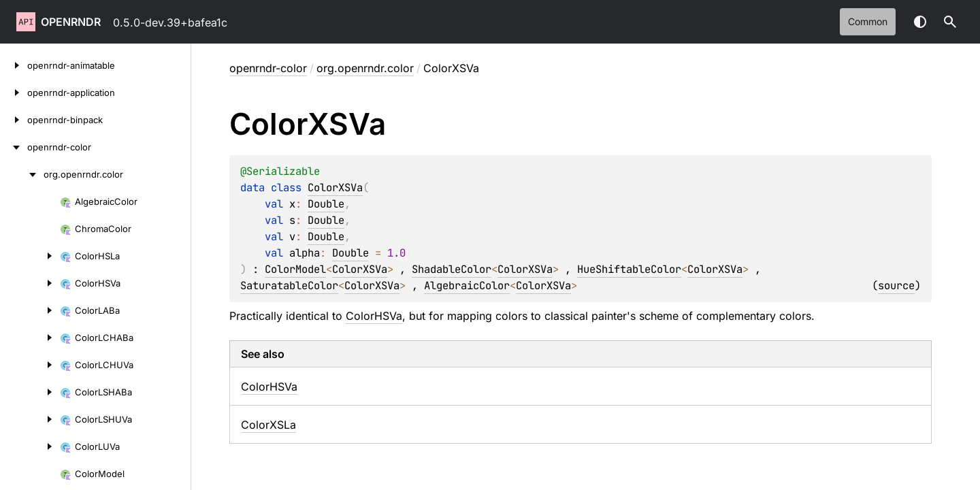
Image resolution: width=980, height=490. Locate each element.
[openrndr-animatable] (14, 65)
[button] (950, 22)
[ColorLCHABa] (30, 338)
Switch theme (920, 22)
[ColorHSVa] (30, 283)
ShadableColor (452, 269)
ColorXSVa (335, 187)
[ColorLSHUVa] (30, 419)
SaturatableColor (289, 285)
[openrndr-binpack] (14, 120)
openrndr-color (268, 68)
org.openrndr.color (365, 68)
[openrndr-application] (14, 93)
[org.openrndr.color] (22, 174)
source (896, 285)
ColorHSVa (374, 316)
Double (326, 204)
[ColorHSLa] (30, 256)
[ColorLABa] (30, 310)
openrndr (71, 22)
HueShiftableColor (629, 269)
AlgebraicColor (467, 285)
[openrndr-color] (14, 147)
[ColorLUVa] (30, 446)
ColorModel (295, 269)
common (868, 21)
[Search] (950, 22)
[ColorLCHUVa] (30, 365)
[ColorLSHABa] (30, 392)
